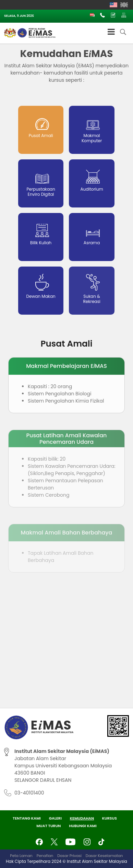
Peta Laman (21, 856)
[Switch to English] (124, 5)
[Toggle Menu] (111, 32)
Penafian (45, 856)
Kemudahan (82, 818)
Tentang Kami (27, 818)
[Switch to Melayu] (113, 5)
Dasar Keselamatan (104, 856)
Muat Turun (49, 826)
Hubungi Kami (83, 826)
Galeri (55, 818)
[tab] (41, 130)
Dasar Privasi (69, 856)
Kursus (110, 818)
